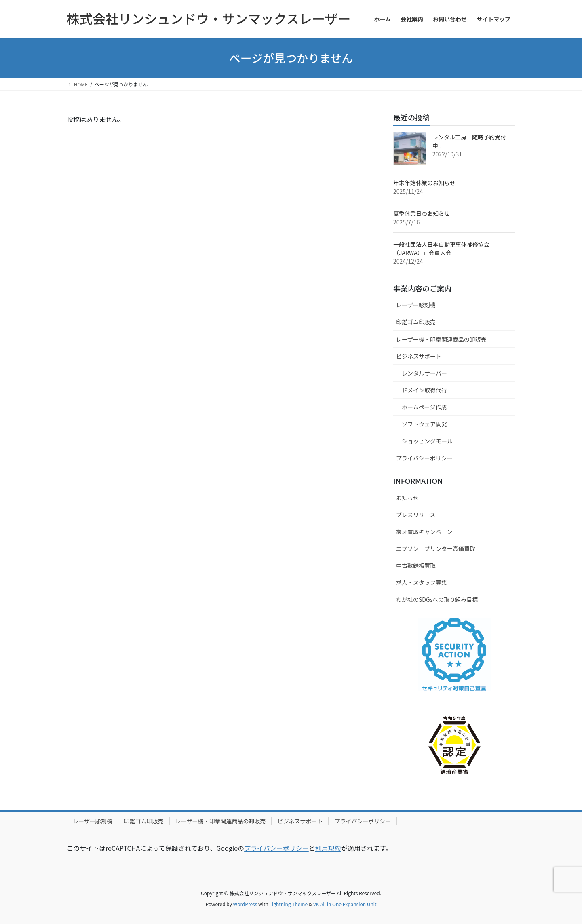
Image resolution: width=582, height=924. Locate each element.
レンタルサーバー (424, 373)
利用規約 (328, 848)
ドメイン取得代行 (424, 390)
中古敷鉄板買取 (416, 565)
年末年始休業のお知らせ (424, 183)
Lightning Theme (288, 904)
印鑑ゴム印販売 (416, 322)
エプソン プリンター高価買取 (436, 548)
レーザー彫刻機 (416, 305)
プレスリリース (416, 515)
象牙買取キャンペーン (424, 532)
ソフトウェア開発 (424, 424)
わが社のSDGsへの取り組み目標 (437, 599)
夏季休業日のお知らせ (422, 213)
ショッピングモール (427, 441)
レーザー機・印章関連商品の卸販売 (441, 339)
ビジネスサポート (419, 356)
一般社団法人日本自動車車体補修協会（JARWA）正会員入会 (441, 248)
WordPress (245, 904)
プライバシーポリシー (424, 458)
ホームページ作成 (424, 407)
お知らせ (407, 498)
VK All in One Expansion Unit (345, 904)
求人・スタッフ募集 (422, 582)
